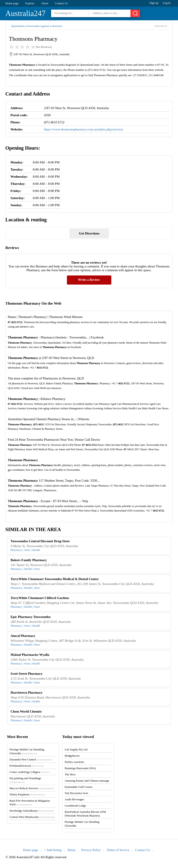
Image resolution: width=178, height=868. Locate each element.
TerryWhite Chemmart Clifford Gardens (40, 598)
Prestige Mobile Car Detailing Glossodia (27, 751)
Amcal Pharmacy (23, 636)
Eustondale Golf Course (79, 787)
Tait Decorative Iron (76, 793)
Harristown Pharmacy (27, 693)
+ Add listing (53, 850)
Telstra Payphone (28, 794)
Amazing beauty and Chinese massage (87, 781)
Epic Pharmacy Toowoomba (31, 617)
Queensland (17, 26)
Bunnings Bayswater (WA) (80, 768)
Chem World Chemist (26, 711)
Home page (12, 3)
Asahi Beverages (74, 799)
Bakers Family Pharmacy (29, 560)
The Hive (70, 774)
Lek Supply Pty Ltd (76, 749)
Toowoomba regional (38, 26)
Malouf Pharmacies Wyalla (30, 655)
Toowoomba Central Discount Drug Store (40, 541)
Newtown (57, 26)
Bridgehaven (72, 756)
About (45, 3)
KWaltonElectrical (27, 766)
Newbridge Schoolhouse (32, 811)
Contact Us (61, 3)
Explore (30, 3)
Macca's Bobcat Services (32, 788)
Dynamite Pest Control (31, 759)
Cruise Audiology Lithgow (30, 772)
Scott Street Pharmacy (27, 674)
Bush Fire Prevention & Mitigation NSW (30, 803)
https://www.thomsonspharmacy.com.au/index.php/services (84, 129)
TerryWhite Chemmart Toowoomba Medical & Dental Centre (55, 579)
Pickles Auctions (74, 762)
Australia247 (25, 13)
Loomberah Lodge (75, 806)
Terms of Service (118, 850)
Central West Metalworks (32, 817)
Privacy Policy (91, 850)
